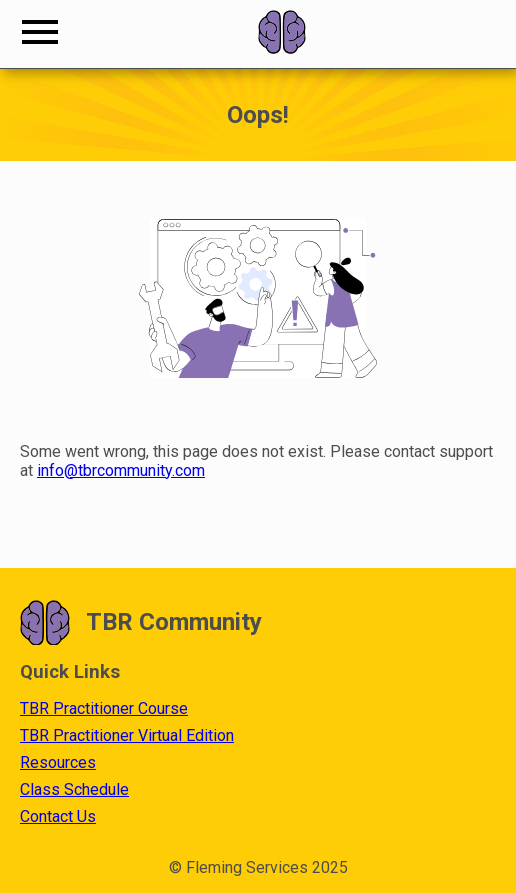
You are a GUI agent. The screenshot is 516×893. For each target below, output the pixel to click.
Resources (58, 762)
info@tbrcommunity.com (121, 470)
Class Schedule (74, 789)
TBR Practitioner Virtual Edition (127, 735)
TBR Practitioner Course (104, 708)
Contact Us (58, 816)
